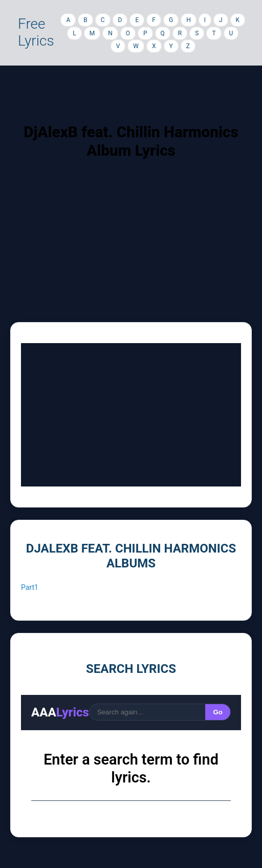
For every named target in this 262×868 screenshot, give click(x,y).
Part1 (30, 587)
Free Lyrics (36, 33)
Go (218, 712)
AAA (60, 712)
